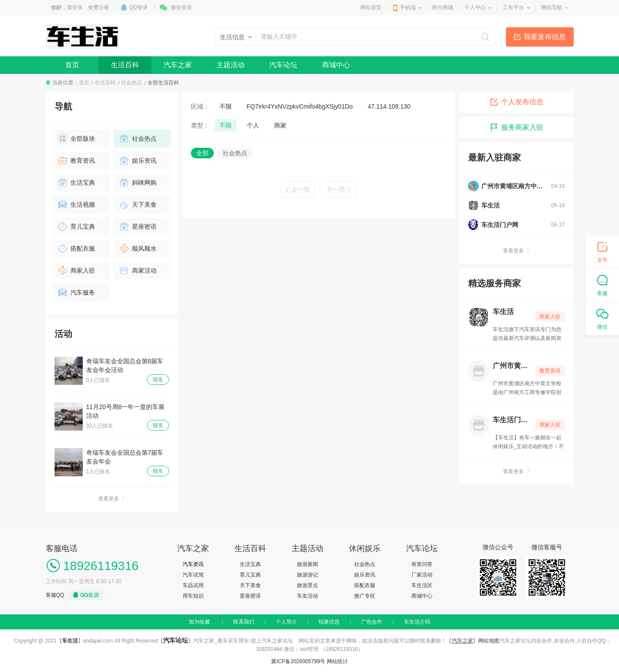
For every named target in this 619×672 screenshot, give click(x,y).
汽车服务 (76, 292)
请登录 (75, 7)
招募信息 (329, 622)
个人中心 (475, 7)
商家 (280, 125)
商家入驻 (76, 270)
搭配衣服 (76, 248)
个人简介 (286, 622)
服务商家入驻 (516, 128)
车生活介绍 (417, 622)
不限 (226, 106)
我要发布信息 (545, 37)
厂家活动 (422, 575)
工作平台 (513, 7)
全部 (202, 153)
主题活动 (231, 65)
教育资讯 (76, 161)
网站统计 (337, 661)
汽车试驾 (193, 575)
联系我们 (244, 622)
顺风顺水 (137, 248)
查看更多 (112, 499)
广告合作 (372, 622)
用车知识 (193, 596)
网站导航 (552, 7)
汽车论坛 (283, 65)
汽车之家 (178, 65)
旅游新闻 (308, 564)
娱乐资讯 (137, 161)
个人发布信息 (516, 102)
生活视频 (76, 205)
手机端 (408, 7)
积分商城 (443, 7)
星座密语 (137, 226)
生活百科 (125, 65)
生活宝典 (76, 183)
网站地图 (489, 641)
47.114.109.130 (389, 106)
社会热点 (132, 83)
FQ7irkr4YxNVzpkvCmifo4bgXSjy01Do (300, 106)
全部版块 (76, 139)
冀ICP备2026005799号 (298, 661)
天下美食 (137, 205)
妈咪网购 (137, 183)
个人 (253, 125)
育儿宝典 (76, 226)
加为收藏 (199, 622)
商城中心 (336, 65)
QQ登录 (139, 7)
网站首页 (371, 7)
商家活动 (137, 270)
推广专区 (365, 596)
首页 (72, 65)
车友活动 (308, 596)
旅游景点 (308, 585)
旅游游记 (308, 575)
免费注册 (99, 7)
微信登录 (181, 7)
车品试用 (193, 585)
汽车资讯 (193, 564)
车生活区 (422, 585)
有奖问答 (422, 564)
